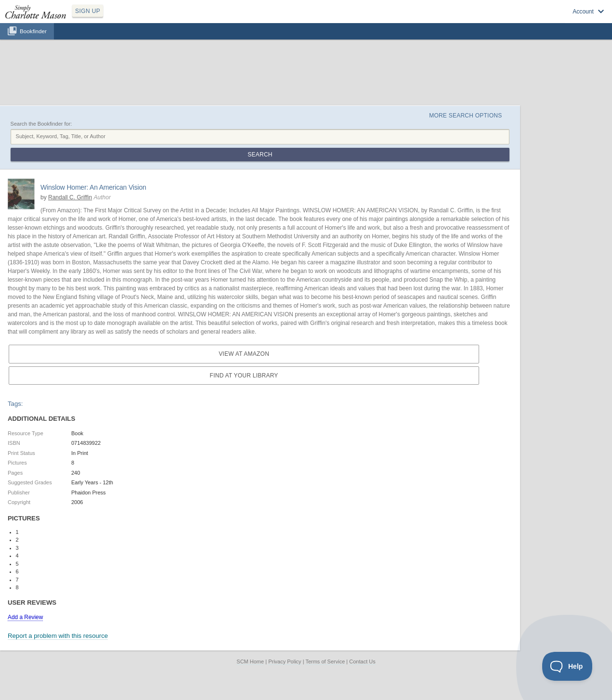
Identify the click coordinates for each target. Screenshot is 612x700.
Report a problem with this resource (58, 636)
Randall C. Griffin (70, 197)
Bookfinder (33, 31)
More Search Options (465, 116)
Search (260, 155)
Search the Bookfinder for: (41, 124)
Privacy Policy (285, 661)
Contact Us (362, 661)
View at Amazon (244, 354)
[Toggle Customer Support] (567, 666)
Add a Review (25, 617)
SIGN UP (88, 11)
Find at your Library (244, 376)
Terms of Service (325, 661)
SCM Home (250, 661)
